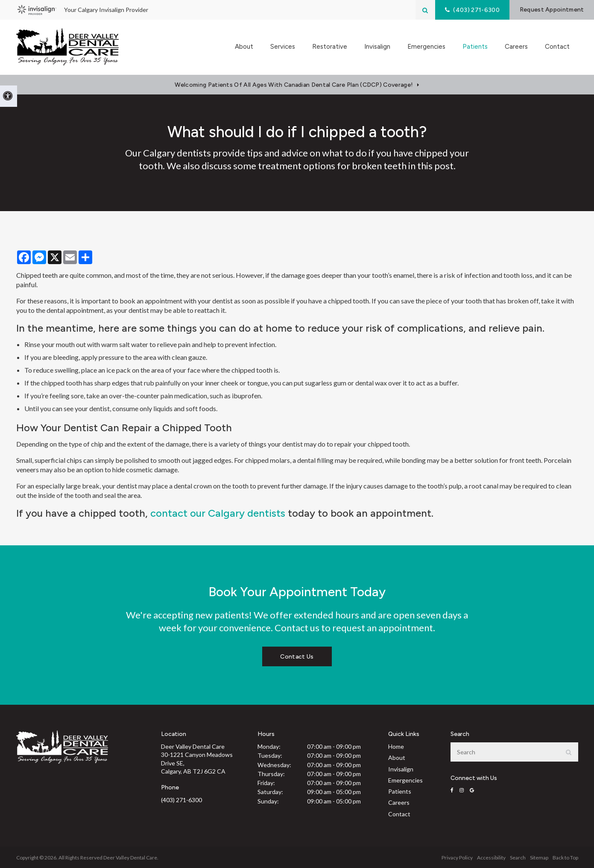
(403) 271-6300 (181, 800)
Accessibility (491, 858)
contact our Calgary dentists (218, 513)
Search (518, 858)
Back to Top (565, 858)
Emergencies (426, 47)
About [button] (244, 47)
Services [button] (283, 47)
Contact (557, 47)
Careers (516, 47)
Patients (400, 791)
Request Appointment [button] (550, 10)
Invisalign (377, 47)
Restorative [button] (330, 47)
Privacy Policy (457, 858)
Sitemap (539, 858)
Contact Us (297, 657)
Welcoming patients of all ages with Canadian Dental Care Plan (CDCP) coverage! (294, 85)
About (397, 758)
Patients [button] (475, 47)
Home (396, 746)
